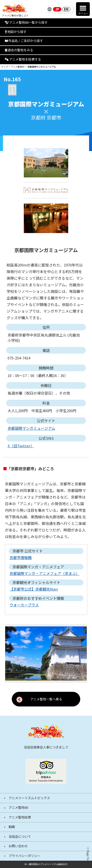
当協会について (20, 837)
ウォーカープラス (24, 605)
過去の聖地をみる (19, 50)
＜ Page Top (88, 855)
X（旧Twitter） (21, 446)
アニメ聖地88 (18, 67)
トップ (5, 67)
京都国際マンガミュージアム (31, 428)
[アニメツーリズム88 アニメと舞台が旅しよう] (46, 731)
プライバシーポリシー (25, 856)
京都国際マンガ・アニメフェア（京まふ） (45, 573)
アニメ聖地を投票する (23, 59)
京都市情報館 (21, 557)
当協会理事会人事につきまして (46, 747)
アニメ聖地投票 (20, 817)
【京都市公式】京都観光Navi (34, 589)
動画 (12, 827)
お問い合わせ (18, 846)
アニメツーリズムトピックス (29, 798)
